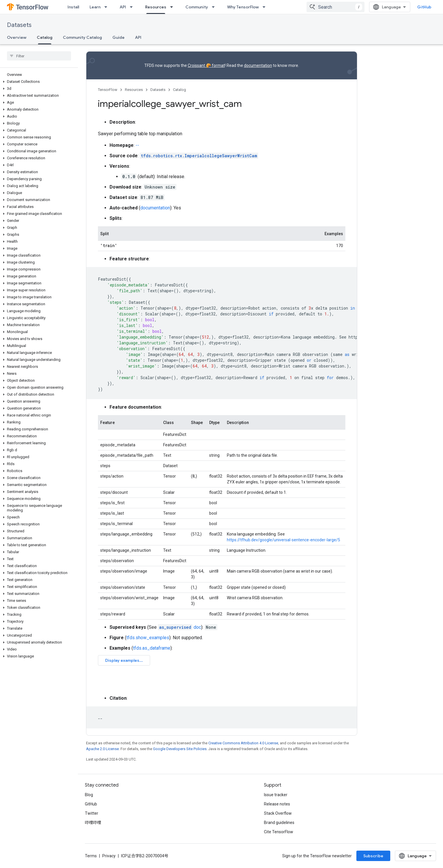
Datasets (19, 25)
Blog (89, 795)
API (123, 7)
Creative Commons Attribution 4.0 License (243, 743)
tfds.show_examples (148, 638)
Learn (95, 7)
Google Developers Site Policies (180, 749)
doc (179, 627)
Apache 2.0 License (102, 749)
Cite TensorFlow (279, 832)
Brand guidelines (279, 823)
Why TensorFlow (243, 7)
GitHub (424, 7)
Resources (134, 90)
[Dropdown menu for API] (133, 7)
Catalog (179, 90)
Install (73, 7)
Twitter (92, 813)
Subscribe (373, 856)
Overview (17, 37)
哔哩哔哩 (93, 823)
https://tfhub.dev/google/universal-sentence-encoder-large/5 (284, 540)
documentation (258, 65)
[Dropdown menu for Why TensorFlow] (266, 7)
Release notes (277, 804)
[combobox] (336, 7)
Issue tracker (276, 795)
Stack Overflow (278, 813)
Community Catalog (82, 37)
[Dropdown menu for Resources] (173, 7)
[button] (38, 82)
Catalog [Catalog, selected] (45, 37)
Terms (91, 856)
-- (137, 145)
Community (197, 7)
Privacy (109, 856)
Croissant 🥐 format (206, 65)
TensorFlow (108, 90)
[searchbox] (39, 56)
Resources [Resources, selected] (156, 7)
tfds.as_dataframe (152, 648)
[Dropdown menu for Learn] (107, 7)
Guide (119, 37)
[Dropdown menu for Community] (215, 7)
